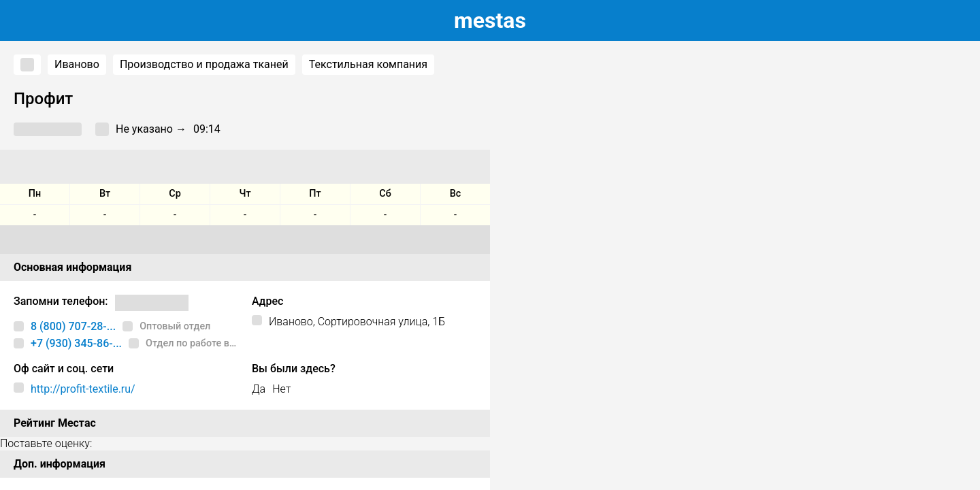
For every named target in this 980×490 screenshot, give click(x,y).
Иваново (77, 64)
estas (490, 20)
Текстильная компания (368, 64)
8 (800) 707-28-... (73, 326)
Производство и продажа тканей (204, 64)
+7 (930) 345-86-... (76, 343)
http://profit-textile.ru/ (83, 389)
